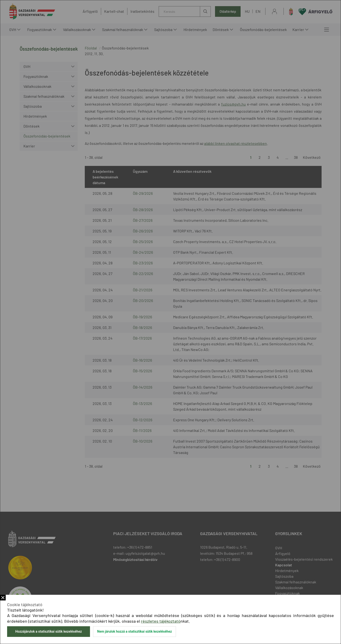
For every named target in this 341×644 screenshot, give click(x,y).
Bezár (3, 598)
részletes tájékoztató (161, 621)
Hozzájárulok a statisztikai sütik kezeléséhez (48, 631)
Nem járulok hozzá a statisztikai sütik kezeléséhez (135, 631)
